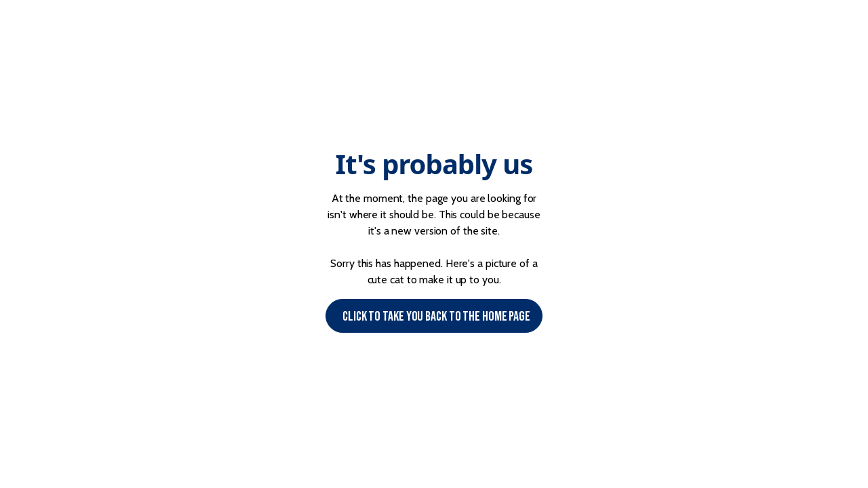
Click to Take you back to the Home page (436, 317)
